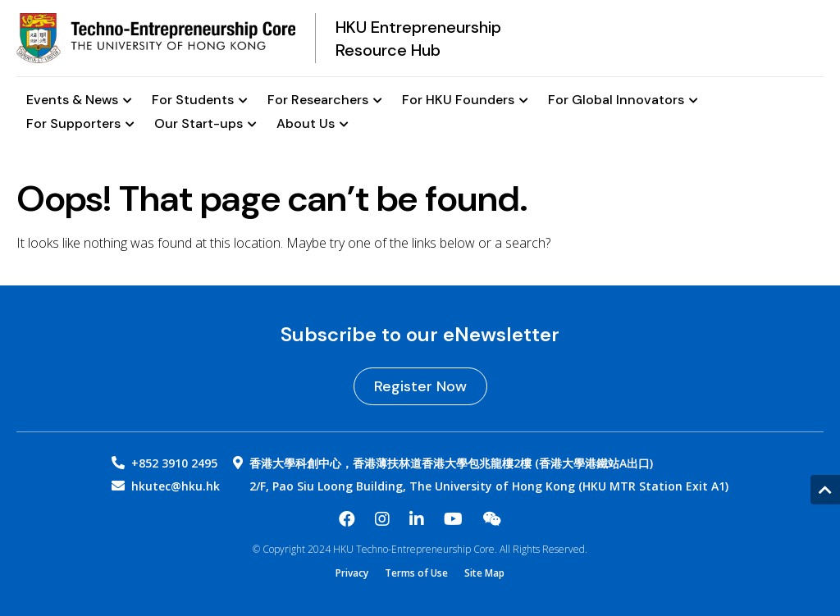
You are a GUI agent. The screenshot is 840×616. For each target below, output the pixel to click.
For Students (200, 100)
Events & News (79, 100)
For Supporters (80, 124)
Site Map (484, 573)
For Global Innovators (623, 100)
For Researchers (325, 100)
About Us (313, 124)
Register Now (420, 386)
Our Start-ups (205, 124)
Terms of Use (416, 573)
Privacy (352, 573)
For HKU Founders (465, 100)
